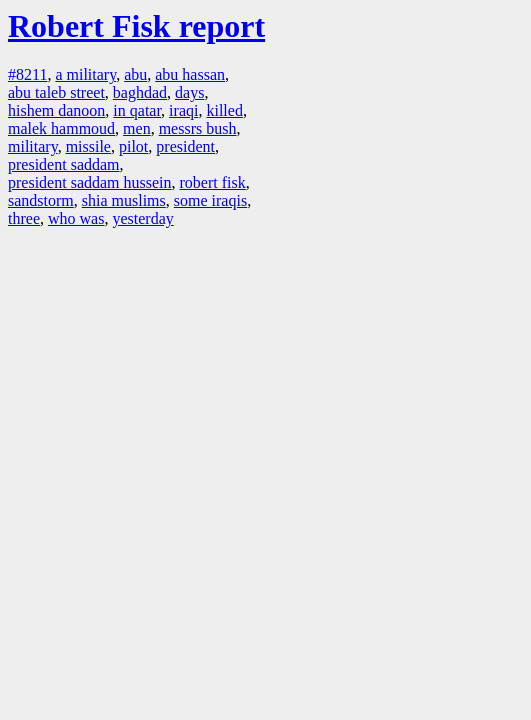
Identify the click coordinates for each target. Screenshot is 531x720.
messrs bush (198, 128)
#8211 (27, 74)
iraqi (183, 110)
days (189, 92)
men (137, 128)
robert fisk (213, 182)
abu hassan (190, 74)
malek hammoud (61, 128)
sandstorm (41, 200)
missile (88, 146)
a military (85, 74)
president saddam (64, 164)
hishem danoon (56, 110)
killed (224, 110)
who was (76, 218)
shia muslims (124, 200)
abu (135, 74)
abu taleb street (56, 92)
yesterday (142, 218)
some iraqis (210, 200)
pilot (133, 146)
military (33, 146)
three (24, 218)
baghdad (140, 92)
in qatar (137, 110)
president (185, 146)
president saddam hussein (90, 182)
